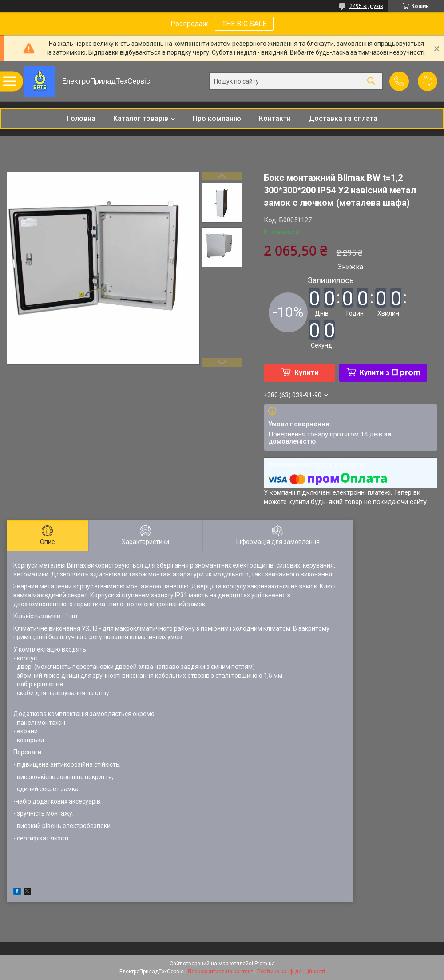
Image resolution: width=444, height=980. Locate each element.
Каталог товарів (141, 118)
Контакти (275, 118)
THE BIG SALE (244, 24)
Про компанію (217, 118)
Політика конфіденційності (291, 972)
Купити (306, 373)
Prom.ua (265, 964)
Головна (81, 118)
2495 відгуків (366, 6)
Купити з (390, 373)
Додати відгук (428, 81)
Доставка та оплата (343, 118)
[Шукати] (371, 82)
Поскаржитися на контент (220, 972)
